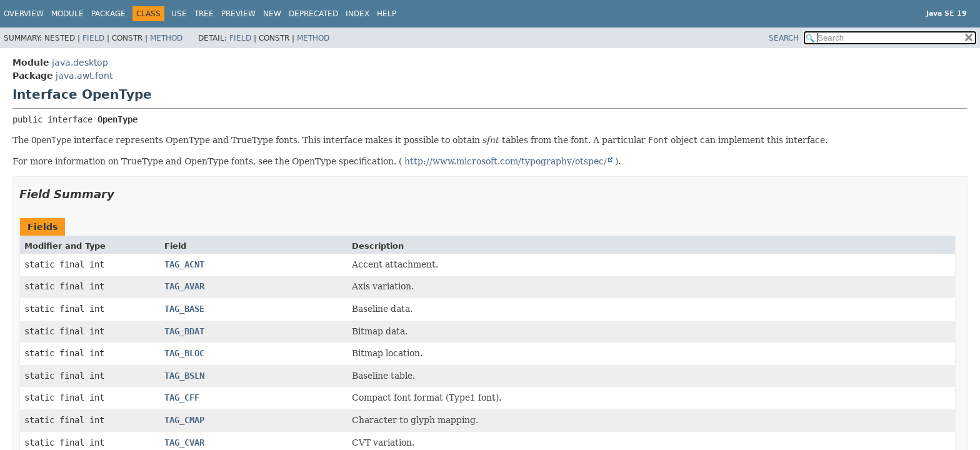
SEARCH (784, 38)
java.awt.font (84, 76)
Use (179, 14)
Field (93, 38)
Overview (24, 14)
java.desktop (80, 62)
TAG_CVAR (184, 442)
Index (357, 14)
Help (387, 14)
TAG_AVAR (184, 286)
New (272, 14)
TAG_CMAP (184, 420)
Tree (204, 14)
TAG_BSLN (184, 376)
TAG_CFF (182, 397)
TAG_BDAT (184, 331)
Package (108, 14)
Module (67, 14)
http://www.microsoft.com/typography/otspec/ (506, 161)
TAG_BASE (184, 309)
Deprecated (313, 14)
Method (166, 38)
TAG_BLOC (184, 353)
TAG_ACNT (184, 264)
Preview (238, 14)
